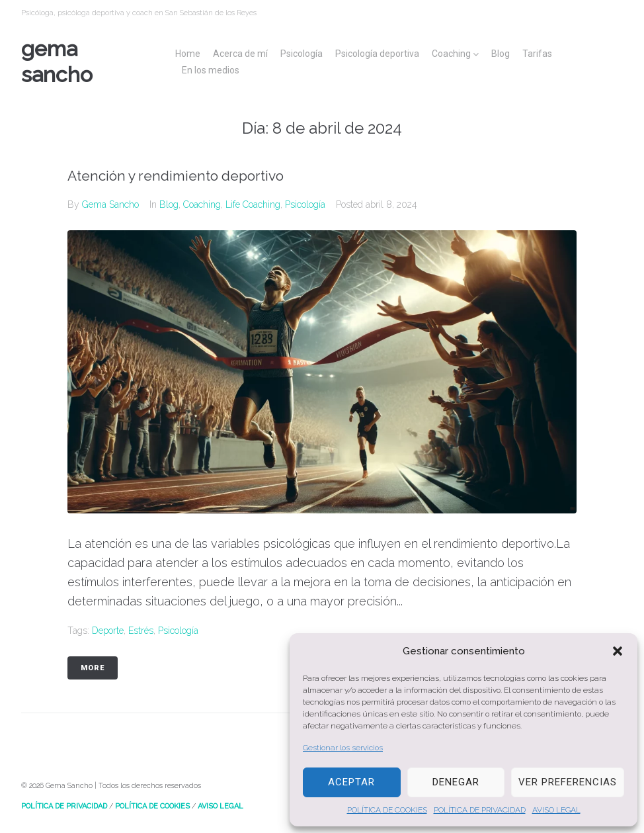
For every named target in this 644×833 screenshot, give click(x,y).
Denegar (456, 782)
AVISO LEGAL (556, 810)
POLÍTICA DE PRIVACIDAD (480, 810)
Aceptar (351, 782)
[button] (618, 651)
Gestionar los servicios (343, 748)
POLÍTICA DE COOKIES (387, 810)
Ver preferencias (568, 782)
